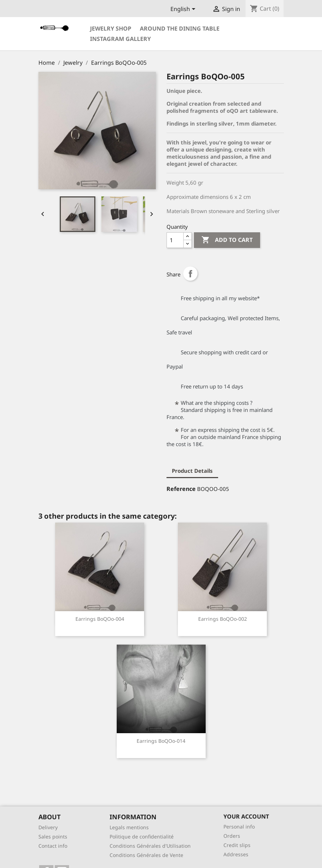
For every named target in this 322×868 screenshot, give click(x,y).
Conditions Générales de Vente (146, 855)
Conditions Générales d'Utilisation (150, 846)
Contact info (53, 846)
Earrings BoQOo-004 (100, 619)
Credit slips (237, 845)
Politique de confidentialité (142, 837)
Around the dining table (180, 28)
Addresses (236, 854)
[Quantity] (175, 240)
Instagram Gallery (120, 39)
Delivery (48, 827)
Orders (232, 836)
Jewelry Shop (111, 28)
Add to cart (227, 240)
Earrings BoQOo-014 (161, 741)
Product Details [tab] (192, 471)
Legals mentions (129, 827)
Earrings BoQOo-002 (223, 619)
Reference (181, 489)
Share (190, 274)
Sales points (53, 837)
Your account (246, 816)
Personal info (239, 827)
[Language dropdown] (184, 10)
